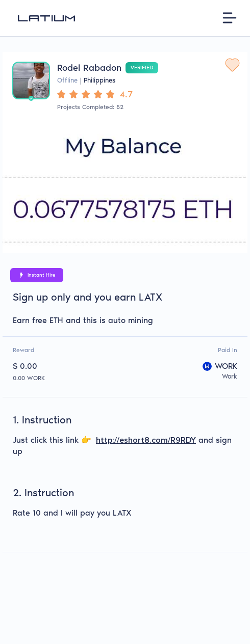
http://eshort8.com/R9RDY (146, 440)
